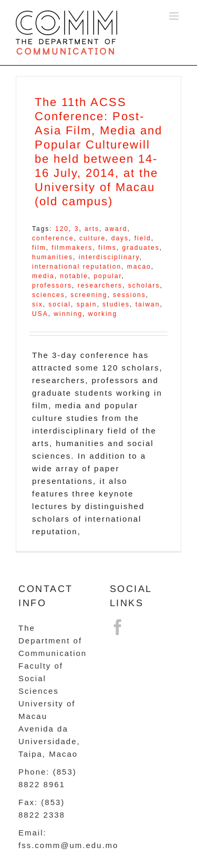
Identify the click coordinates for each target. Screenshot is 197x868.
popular (107, 276)
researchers (100, 285)
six (38, 304)
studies (116, 304)
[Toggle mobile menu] (175, 16)
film (39, 248)
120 (62, 229)
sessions (129, 295)
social (60, 304)
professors (52, 285)
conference (53, 238)
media (43, 276)
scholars (144, 285)
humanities (53, 257)
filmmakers (72, 248)
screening (89, 295)
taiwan (148, 304)
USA (40, 314)
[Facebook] (118, 627)
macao (139, 267)
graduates (141, 248)
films (107, 248)
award (116, 229)
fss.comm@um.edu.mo (68, 845)
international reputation (77, 267)
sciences (49, 295)
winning (68, 314)
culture (92, 238)
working (103, 314)
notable (74, 276)
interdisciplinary (109, 257)
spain (87, 304)
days (120, 238)
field (143, 238)
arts (92, 229)
